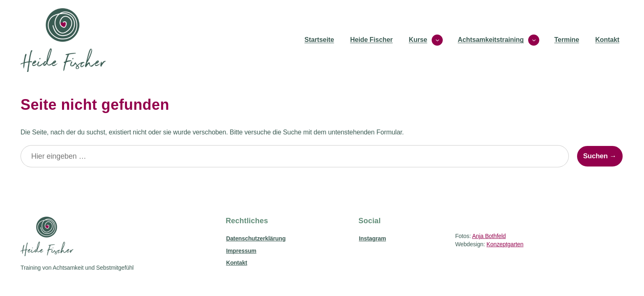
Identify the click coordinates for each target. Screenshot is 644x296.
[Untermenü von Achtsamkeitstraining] (534, 40)
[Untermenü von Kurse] (437, 40)
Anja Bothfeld (489, 236)
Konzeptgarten (505, 244)
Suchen (596, 156)
